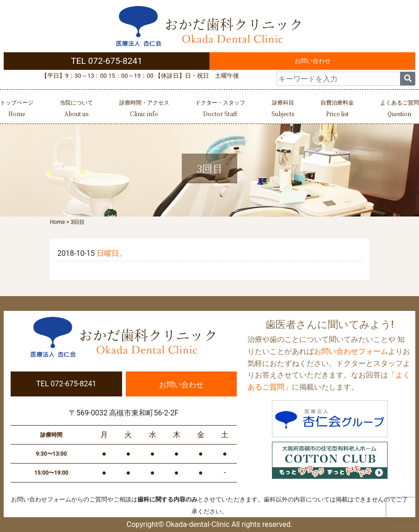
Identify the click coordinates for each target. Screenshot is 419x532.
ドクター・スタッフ (220, 109)
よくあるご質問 (400, 109)
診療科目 (283, 109)
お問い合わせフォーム (351, 351)
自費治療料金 (337, 109)
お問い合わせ (313, 61)
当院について (76, 109)
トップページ (17, 109)
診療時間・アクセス (144, 109)
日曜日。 (111, 253)
